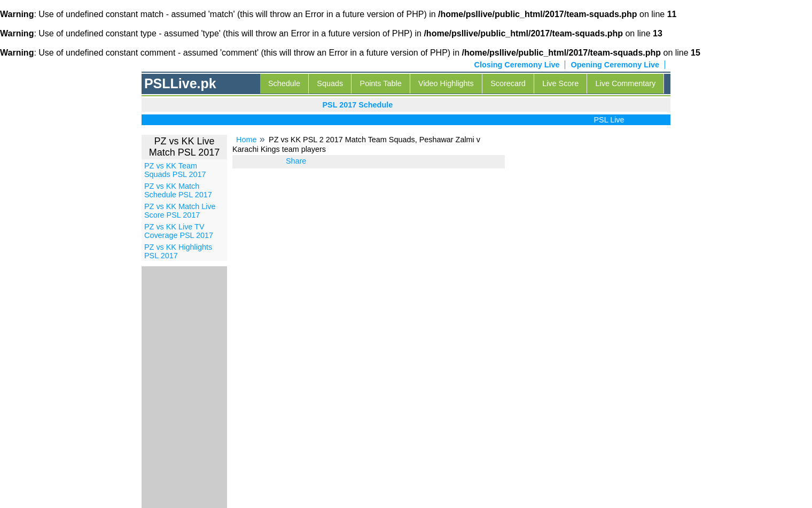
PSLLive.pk (180, 83)
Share (296, 161)
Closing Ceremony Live (517, 65)
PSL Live (611, 120)
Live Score (560, 83)
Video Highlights (446, 83)
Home (246, 140)
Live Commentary (626, 83)
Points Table (381, 83)
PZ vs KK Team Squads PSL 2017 (175, 170)
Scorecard (508, 83)
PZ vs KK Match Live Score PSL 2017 (180, 211)
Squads (330, 83)
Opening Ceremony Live (615, 65)
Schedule (284, 83)
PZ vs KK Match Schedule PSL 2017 (178, 190)
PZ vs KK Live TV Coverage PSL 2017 (179, 231)
